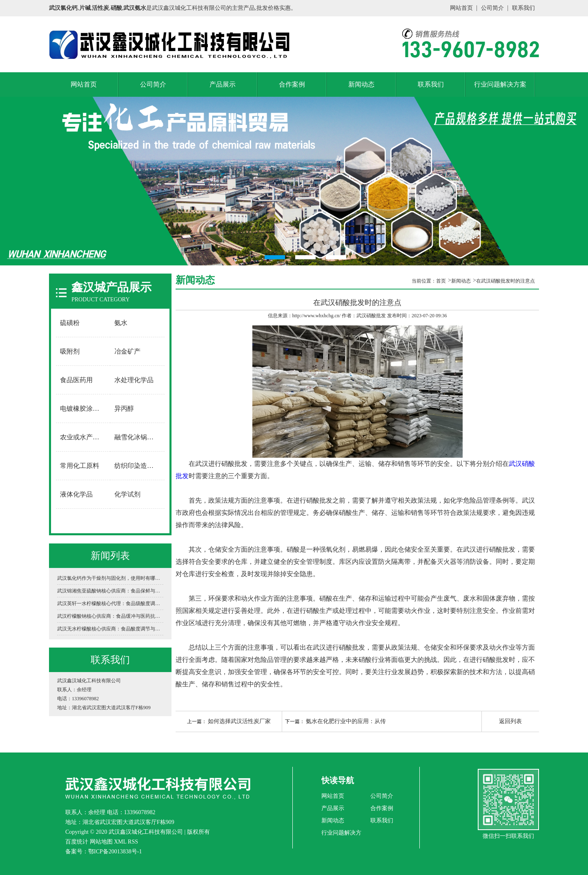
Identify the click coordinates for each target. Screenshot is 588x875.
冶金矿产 (127, 351)
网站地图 (101, 842)
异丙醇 (124, 409)
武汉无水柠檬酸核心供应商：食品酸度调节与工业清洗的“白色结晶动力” (110, 629)
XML (120, 842)
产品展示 (223, 84)
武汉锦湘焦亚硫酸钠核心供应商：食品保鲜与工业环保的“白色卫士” (110, 591)
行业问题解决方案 (500, 84)
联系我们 (523, 8)
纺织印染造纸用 (137, 466)
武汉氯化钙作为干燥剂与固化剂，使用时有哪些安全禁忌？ (110, 578)
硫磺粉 (70, 323)
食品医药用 (76, 380)
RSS (133, 842)
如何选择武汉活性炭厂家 (239, 721)
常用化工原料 (80, 466)
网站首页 (461, 8)
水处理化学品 (134, 380)
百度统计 (77, 842)
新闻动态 (361, 84)
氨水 (121, 323)
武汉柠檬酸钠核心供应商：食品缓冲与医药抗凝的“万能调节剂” (110, 616)
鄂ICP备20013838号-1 (115, 852)
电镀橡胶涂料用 (83, 409)
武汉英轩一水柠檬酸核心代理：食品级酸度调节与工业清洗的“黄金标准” (110, 603)
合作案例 (292, 84)
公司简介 (492, 8)
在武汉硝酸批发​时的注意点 (506, 281)
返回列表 (510, 721)
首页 (441, 281)
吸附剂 (70, 351)
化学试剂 (127, 494)
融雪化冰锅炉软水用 (138, 437)
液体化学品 (76, 494)
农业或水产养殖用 (83, 437)
